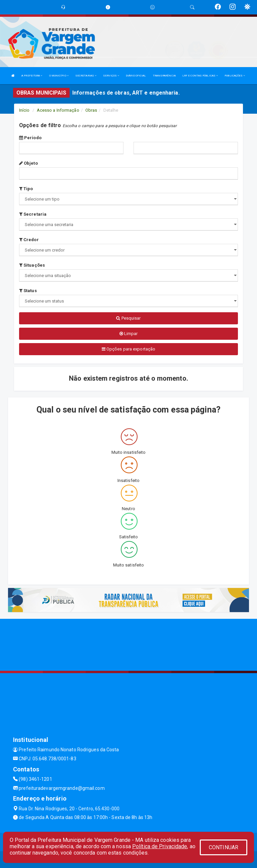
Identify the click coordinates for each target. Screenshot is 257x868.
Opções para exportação (128, 349)
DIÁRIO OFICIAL (136, 76)
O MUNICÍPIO (59, 76)
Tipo (26, 189)
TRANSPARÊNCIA (164, 76)
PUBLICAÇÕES (235, 76)
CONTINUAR (224, 847)
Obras (91, 110)
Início (24, 110)
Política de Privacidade (160, 846)
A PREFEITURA (32, 76)
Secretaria (33, 214)
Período (30, 138)
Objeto (28, 163)
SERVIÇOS (111, 76)
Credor (29, 240)
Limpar (129, 334)
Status (28, 291)
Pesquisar (128, 318)
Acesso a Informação (58, 110)
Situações (32, 265)
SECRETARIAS (86, 76)
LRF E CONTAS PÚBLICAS (200, 76)
